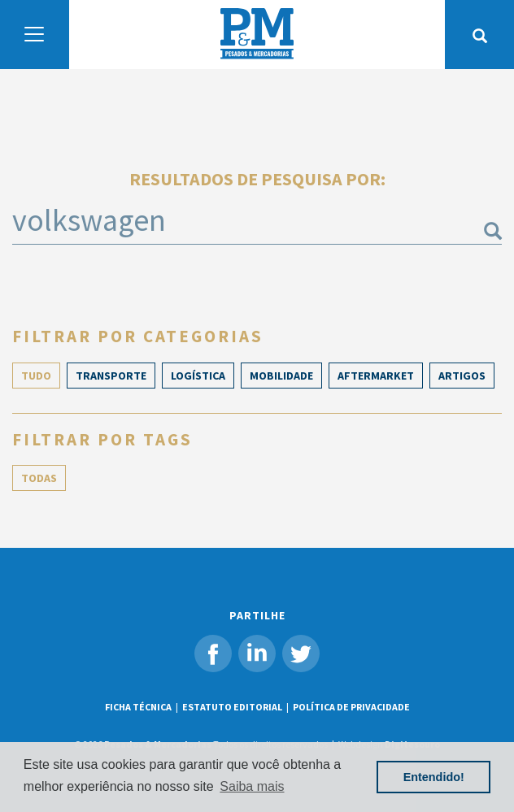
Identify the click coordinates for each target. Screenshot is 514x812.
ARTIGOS (462, 376)
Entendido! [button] (434, 777)
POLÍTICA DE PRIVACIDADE (351, 707)
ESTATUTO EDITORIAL (232, 707)
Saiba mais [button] (252, 786)
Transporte (111, 376)
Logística (198, 376)
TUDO (36, 376)
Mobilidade (281, 376)
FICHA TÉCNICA (138, 707)
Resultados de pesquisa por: (257, 179)
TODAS (39, 478)
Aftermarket (376, 376)
